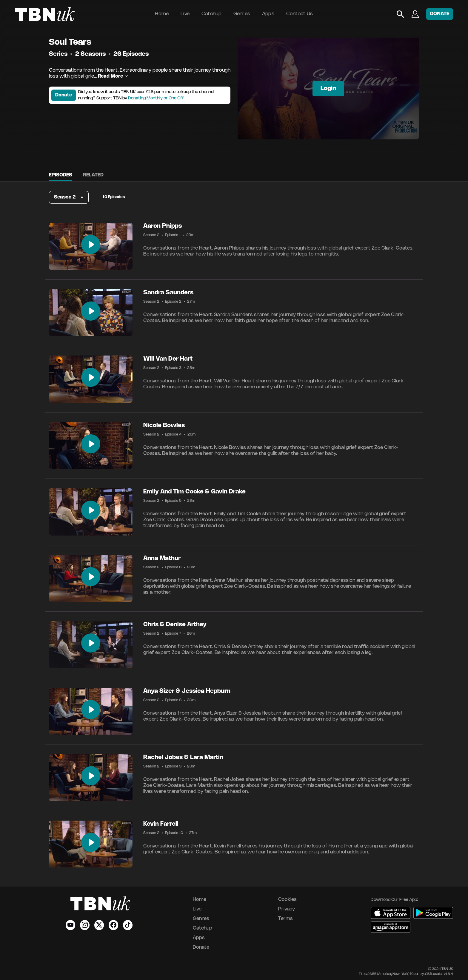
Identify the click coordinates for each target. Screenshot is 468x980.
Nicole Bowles (164, 426)
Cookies (287, 900)
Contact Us (300, 14)
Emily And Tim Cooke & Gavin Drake (194, 492)
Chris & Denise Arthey (175, 625)
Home (162, 14)
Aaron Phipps (163, 226)
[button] (69, 197)
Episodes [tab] (61, 175)
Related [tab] (93, 175)
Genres (242, 14)
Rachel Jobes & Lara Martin (183, 757)
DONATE (440, 14)
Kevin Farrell (161, 824)
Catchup (211, 14)
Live (185, 14)
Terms (285, 919)
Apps (268, 14)
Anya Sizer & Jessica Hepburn (187, 691)
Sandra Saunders (168, 293)
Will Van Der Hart (168, 359)
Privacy (287, 909)
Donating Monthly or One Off (156, 98)
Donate (64, 95)
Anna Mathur (162, 558)
